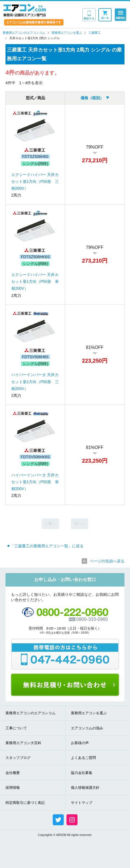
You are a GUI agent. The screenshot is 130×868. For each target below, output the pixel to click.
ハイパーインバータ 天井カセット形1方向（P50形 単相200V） (35, 482)
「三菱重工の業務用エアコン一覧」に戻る (47, 546)
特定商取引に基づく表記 (25, 803)
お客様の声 (80, 743)
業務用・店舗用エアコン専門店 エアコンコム (25, 10)
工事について (16, 728)
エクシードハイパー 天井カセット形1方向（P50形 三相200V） (35, 181)
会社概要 (13, 773)
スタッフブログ (18, 758)
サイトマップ (82, 803)
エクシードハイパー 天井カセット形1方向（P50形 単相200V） (35, 281)
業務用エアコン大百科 (23, 743)
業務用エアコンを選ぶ (89, 713)
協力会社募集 (82, 773)
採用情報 (13, 788)
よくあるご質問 (83, 758)
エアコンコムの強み (87, 728)
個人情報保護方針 (85, 788)
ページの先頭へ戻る (107, 561)
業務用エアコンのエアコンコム (31, 713)
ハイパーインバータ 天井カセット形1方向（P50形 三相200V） (35, 382)
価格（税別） (92, 98)
